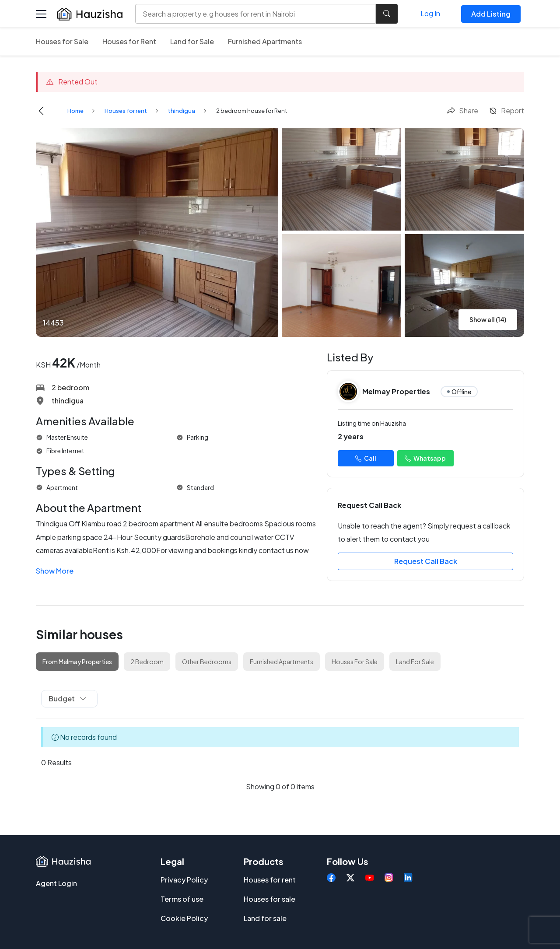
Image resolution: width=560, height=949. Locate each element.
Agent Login (56, 883)
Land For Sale (415, 662)
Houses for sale (269, 899)
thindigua (182, 111)
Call (366, 458)
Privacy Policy (184, 880)
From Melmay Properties (77, 662)
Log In (430, 13)
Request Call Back (426, 561)
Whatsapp (425, 458)
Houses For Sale (355, 662)
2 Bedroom (147, 662)
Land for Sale (192, 41)
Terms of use (182, 899)
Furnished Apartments (265, 41)
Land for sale (265, 918)
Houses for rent (126, 111)
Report (506, 110)
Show (55, 571)
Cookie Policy (184, 918)
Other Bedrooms (207, 662)
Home (75, 111)
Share (462, 110)
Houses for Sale (62, 41)
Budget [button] (68, 699)
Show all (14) (488, 319)
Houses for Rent (129, 41)
